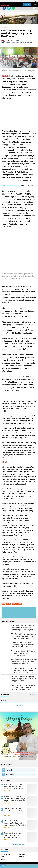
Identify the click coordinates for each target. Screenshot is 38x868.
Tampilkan (33, 695)
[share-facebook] (4, 8)
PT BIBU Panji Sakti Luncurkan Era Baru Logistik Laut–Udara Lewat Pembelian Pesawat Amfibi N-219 (15, 823)
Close (3, 865)
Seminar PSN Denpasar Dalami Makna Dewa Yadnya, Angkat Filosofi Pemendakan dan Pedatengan (15, 799)
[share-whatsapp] (13, 8)
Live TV (26, 5)
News (9, 604)
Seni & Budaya (17, 604)
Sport (3, 859)
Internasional (10, 774)
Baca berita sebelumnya (11, 186)
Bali (6, 27)
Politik (21, 857)
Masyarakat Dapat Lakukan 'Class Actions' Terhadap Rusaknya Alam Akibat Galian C (15, 787)
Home (3, 27)
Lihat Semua (19, 705)
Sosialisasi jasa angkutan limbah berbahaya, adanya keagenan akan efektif (14, 835)
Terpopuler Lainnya (19, 845)
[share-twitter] (9, 8)
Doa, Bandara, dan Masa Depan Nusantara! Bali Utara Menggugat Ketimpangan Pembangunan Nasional (14, 811)
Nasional (9, 770)
